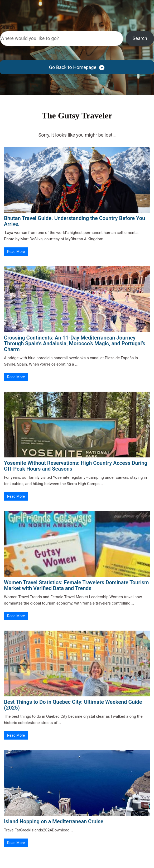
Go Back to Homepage (73, 67)
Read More (16, 252)
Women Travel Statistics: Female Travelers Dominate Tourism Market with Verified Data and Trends (76, 585)
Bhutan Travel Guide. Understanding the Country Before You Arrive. (74, 221)
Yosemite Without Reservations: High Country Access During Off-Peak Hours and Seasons (76, 466)
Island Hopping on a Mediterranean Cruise (54, 821)
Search (7, 27)
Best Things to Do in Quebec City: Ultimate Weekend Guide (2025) (73, 705)
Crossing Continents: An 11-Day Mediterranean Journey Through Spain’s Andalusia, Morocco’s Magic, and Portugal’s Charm (75, 343)
